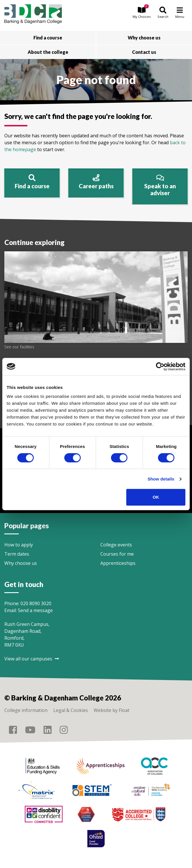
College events (116, 545)
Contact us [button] (144, 52)
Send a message (35, 610)
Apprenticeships (118, 563)
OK (156, 497)
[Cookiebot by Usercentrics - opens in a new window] (160, 366)
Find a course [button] (48, 38)
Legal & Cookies (71, 710)
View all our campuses (32, 659)
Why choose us (21, 563)
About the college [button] (48, 52)
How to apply (19, 545)
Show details (161, 479)
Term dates (17, 554)
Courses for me (117, 554)
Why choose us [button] (144, 38)
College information (26, 710)
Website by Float (112, 710)
